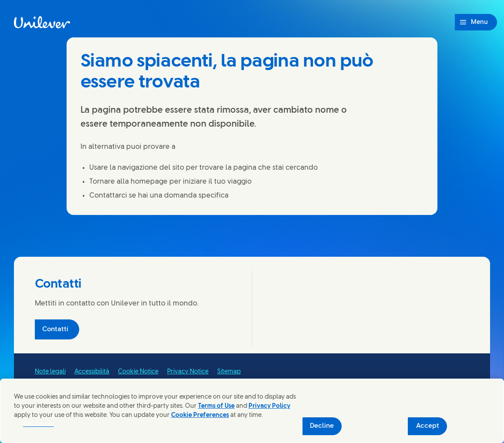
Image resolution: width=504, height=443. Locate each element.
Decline (322, 426)
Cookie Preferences (200, 415)
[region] (252, 411)
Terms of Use (216, 406)
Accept (428, 426)
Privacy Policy (269, 406)
